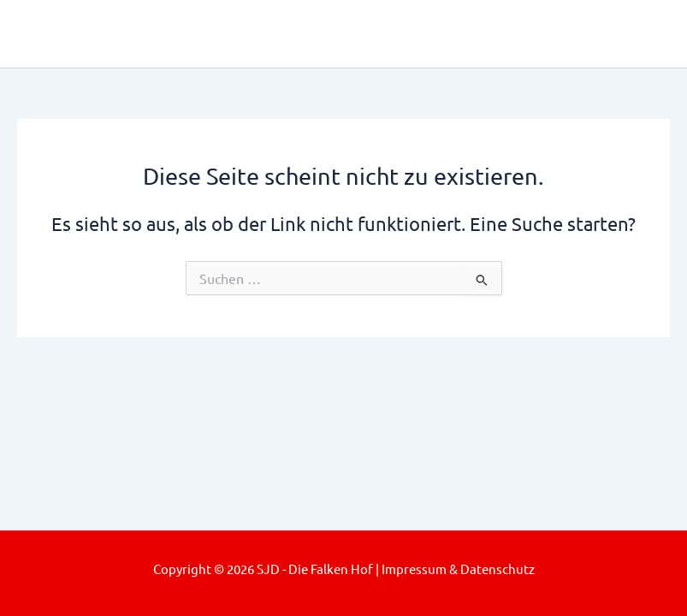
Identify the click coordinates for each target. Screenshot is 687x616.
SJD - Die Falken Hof (177, 33)
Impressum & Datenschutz (458, 569)
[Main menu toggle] (650, 34)
